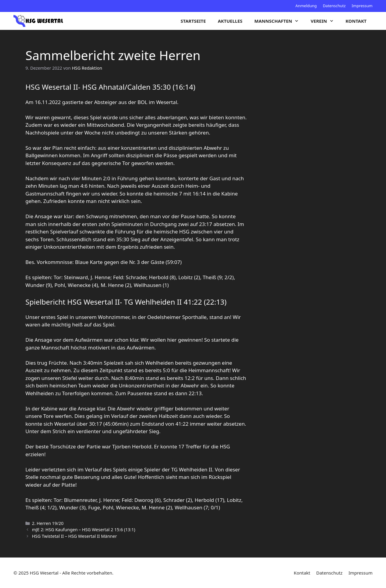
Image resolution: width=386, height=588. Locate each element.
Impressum (362, 6)
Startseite (193, 21)
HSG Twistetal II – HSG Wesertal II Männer (75, 536)
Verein (325, 21)
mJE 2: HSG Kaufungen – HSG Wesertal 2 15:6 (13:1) (84, 530)
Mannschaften (279, 21)
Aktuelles (230, 21)
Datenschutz (334, 6)
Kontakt (356, 21)
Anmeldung (306, 6)
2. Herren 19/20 (48, 523)
